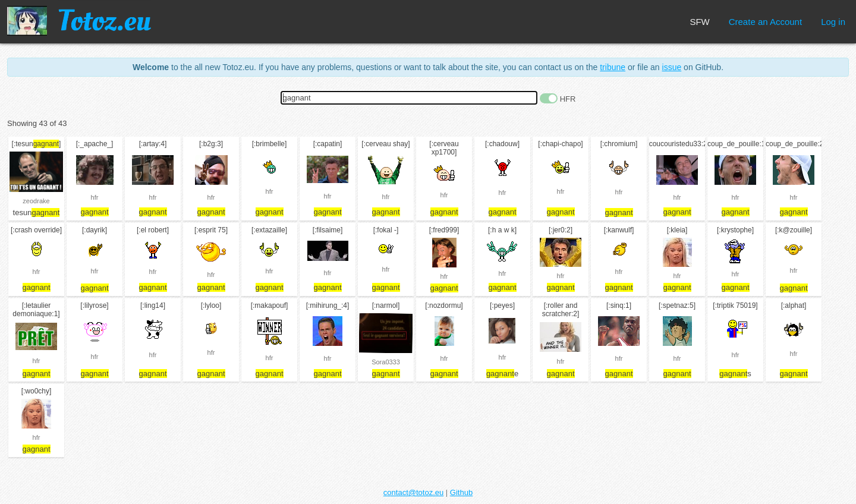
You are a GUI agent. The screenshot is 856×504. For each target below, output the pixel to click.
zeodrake (36, 201)
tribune (613, 67)
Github (461, 492)
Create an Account (765, 22)
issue (672, 67)
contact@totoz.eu (413, 492)
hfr (95, 197)
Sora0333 (386, 362)
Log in (833, 22)
